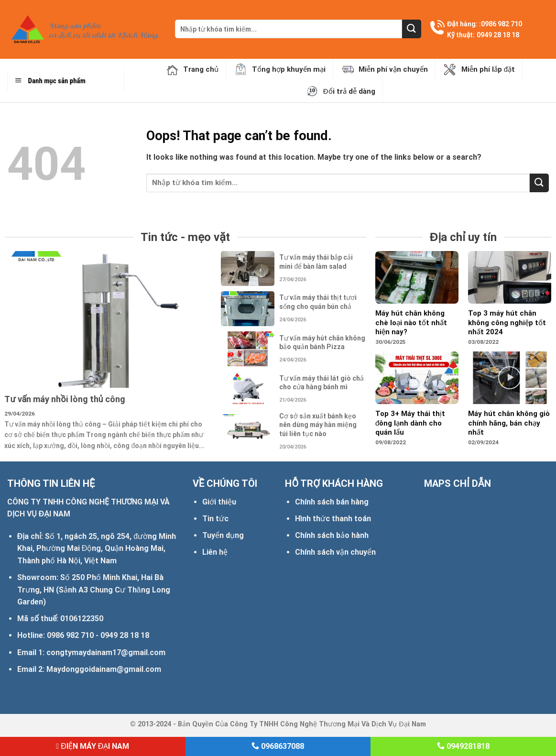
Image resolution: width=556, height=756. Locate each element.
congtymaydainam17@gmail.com (106, 652)
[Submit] (412, 29)
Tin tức (215, 519)
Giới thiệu (219, 502)
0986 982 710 (501, 24)
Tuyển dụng (223, 535)
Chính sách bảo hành (332, 535)
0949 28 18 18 (498, 35)
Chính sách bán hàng (332, 502)
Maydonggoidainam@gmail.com (104, 669)
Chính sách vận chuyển (335, 552)
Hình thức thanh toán (333, 519)
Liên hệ (215, 552)
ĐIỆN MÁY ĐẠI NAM (93, 746)
